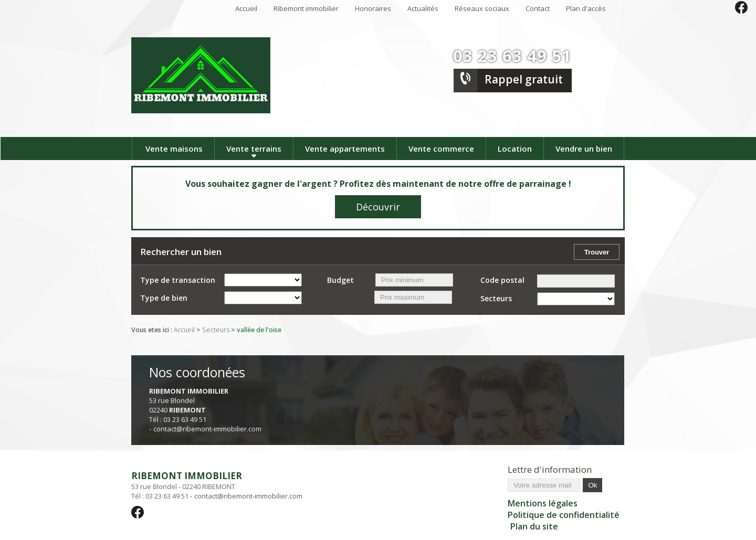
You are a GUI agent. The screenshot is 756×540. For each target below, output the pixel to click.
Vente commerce (441, 149)
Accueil (246, 8)
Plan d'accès (586, 8)
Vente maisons (174, 149)
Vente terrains (254, 149)
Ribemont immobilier (306, 8)
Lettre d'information (550, 469)
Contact (538, 8)
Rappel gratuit (524, 79)
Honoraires (373, 8)
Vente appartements (345, 149)
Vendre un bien (584, 149)
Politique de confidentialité (564, 515)
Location (515, 149)
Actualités (423, 8)
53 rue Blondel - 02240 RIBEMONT (217, 480)
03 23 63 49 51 (512, 56)
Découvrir (378, 207)
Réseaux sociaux (482, 8)
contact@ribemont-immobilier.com (207, 429)
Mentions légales (543, 503)
